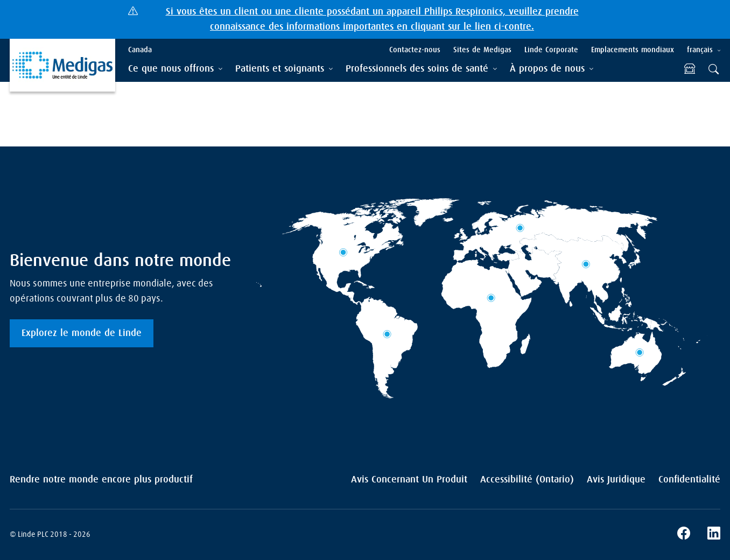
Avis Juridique (616, 480)
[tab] (175, 69)
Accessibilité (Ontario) (527, 480)
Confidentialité (689, 480)
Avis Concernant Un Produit (409, 480)
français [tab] (700, 50)
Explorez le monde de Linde (82, 333)
